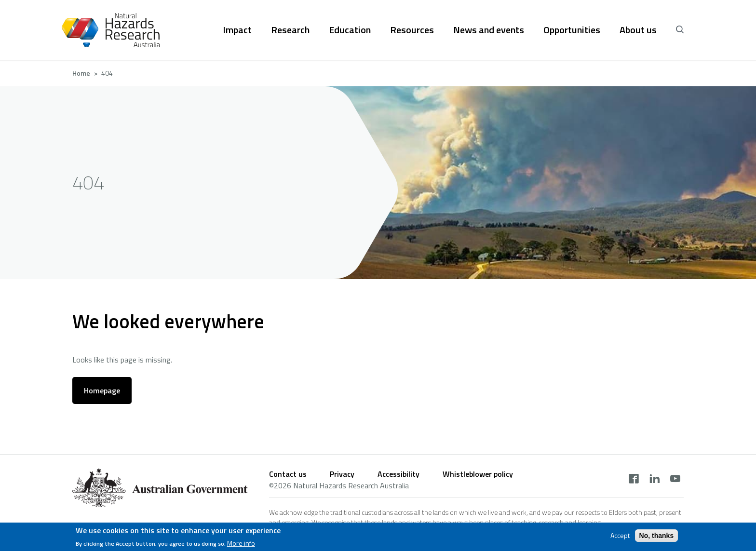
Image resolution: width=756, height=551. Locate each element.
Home (81, 73)
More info (241, 544)
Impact (237, 30)
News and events (489, 30)
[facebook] (634, 480)
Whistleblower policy (478, 474)
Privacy (342, 474)
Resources (412, 30)
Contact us (288, 474)
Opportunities (572, 30)
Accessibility (398, 474)
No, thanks (657, 536)
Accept (620, 536)
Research (290, 30)
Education (350, 30)
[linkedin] (655, 480)
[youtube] (675, 480)
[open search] (680, 30)
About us (638, 30)
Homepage (102, 390)
